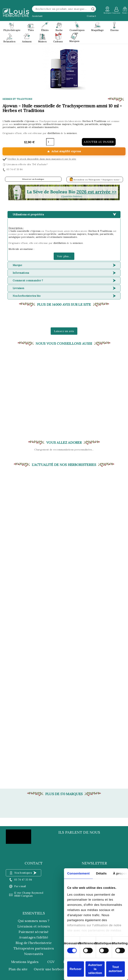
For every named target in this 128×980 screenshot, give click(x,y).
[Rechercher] (64, 9)
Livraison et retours (34, 926)
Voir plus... (64, 256)
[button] (64, 192)
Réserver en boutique (33, 179)
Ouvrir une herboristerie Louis (59, 969)
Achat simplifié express (64, 151)
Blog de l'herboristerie (34, 943)
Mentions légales (25, 962)
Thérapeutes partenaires (34, 948)
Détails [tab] (101, 873)
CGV (51, 962)
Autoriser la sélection (95, 969)
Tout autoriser (115, 969)
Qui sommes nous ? (34, 921)
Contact (91, 16)
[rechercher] (93, 9)
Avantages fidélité (34, 937)
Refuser (76, 969)
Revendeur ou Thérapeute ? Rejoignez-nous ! (95, 179)
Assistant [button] (37, 16)
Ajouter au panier (99, 142)
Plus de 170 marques (64, 794)
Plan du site (18, 969)
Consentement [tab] (78, 873)
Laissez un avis (64, 331)
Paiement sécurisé (34, 932)
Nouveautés (34, 954)
